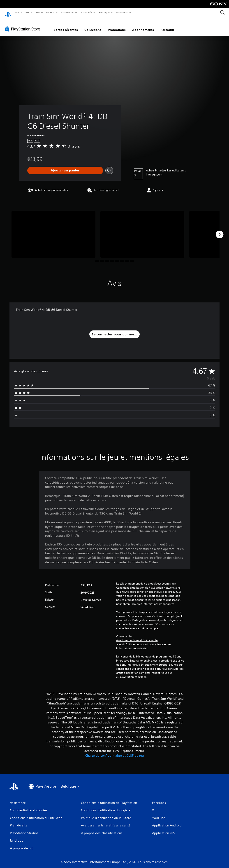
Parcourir (167, 26)
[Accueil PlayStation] (8, 13)
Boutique (104, 12)
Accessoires (67, 12)
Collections (93, 26)
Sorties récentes (66, 26)
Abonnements (143, 26)
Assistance (122, 12)
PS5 (28, 12)
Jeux (17, 12)
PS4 (38, 12)
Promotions (117, 26)
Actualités (87, 12)
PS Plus (50, 12)
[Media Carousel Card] (53, 230)
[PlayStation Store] (23, 25)
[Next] (220, 230)
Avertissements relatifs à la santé (137, 636)
